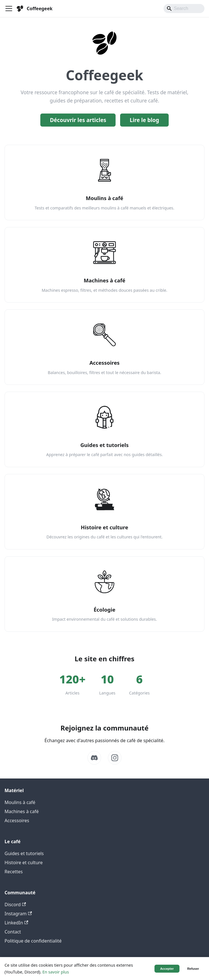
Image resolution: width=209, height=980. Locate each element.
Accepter (167, 969)
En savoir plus (56, 972)
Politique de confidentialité (33, 941)
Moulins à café (20, 802)
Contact (13, 932)
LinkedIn (16, 923)
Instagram (18, 914)
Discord (15, 905)
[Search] (184, 9)
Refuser (193, 969)
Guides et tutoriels (24, 853)
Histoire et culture (24, 863)
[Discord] (94, 758)
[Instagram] (115, 758)
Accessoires (17, 820)
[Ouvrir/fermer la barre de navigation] (9, 9)
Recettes (14, 872)
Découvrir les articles (78, 120)
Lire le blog (145, 120)
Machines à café (22, 811)
